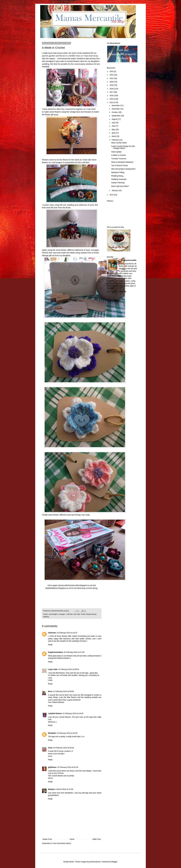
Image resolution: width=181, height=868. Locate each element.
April (114, 133)
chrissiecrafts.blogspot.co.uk (80, 585)
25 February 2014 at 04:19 (68, 767)
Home (72, 839)
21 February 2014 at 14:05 (73, 713)
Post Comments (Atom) (62, 843)
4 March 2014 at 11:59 (64, 789)
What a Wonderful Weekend (122, 162)
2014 (112, 102)
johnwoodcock (95, 862)
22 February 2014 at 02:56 (67, 733)
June (114, 126)
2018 (112, 89)
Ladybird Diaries (55, 713)
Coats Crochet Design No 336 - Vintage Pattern (123, 147)
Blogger (114, 862)
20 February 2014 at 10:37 (67, 633)
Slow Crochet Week (119, 143)
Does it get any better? (120, 186)
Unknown (52, 633)
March (114, 136)
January (115, 190)
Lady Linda (53, 669)
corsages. (62, 614)
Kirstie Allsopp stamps (89, 614)
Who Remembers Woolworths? (123, 169)
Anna (50, 748)
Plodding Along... (118, 176)
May (114, 129)
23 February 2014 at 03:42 (64, 748)
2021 (112, 78)
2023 (112, 71)
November (116, 109)
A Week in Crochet (119, 155)
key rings (77, 614)
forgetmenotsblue (55, 652)
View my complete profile (117, 292)
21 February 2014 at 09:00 (63, 691)
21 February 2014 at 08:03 (68, 669)
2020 (112, 82)
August (115, 119)
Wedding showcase (119, 179)
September (116, 116)
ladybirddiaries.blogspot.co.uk (58, 588)
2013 (112, 195)
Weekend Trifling (118, 172)
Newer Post (47, 839)
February (115, 140)
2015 (112, 99)
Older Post (97, 839)
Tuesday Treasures (119, 159)
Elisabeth (52, 733)
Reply (50, 645)
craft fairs (70, 614)
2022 (112, 75)
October (115, 112)
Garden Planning (118, 183)
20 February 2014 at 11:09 (74, 652)
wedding (46, 617)
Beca (50, 691)
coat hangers (53, 614)
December (116, 105)
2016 (112, 95)
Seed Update (116, 152)
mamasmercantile (129, 260)
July (113, 123)
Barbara (51, 789)
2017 (112, 92)
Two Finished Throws (120, 166)
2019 (112, 85)
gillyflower (52, 767)
